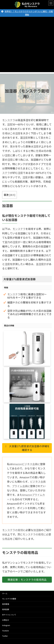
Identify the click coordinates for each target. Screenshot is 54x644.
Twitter (5, 636)
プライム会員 (20, 486)
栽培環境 (6, 604)
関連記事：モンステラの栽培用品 (27, 580)
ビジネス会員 (38, 481)
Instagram (6, 625)
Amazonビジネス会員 (25, 464)
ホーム (5, 593)
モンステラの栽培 (13, 530)
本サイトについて (9, 615)
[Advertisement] (27, 45)
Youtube (5, 631)
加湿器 (37, 530)
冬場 (5, 133)
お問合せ (6, 620)
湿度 (10, 124)
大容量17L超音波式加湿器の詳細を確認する (27, 448)
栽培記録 (6, 609)
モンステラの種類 (9, 599)
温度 (49, 259)
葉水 (43, 138)
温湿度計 (25, 255)
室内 (7, 242)
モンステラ (9, 120)
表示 (12, 195)
